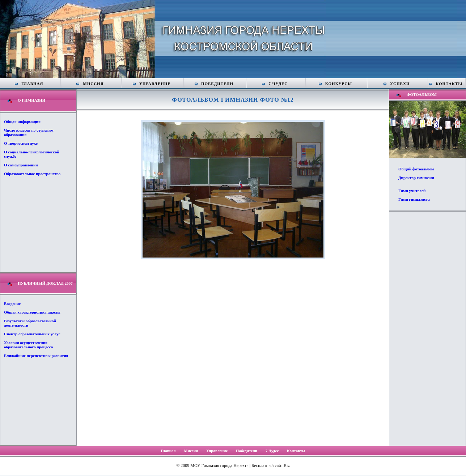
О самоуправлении (21, 165)
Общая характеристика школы (32, 312)
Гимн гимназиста (414, 199)
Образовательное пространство (32, 174)
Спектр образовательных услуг (32, 334)
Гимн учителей (412, 191)
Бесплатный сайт (267, 466)
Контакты (449, 84)
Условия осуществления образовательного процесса (28, 345)
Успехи (400, 84)
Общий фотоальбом (416, 169)
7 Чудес (278, 84)
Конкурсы (339, 84)
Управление (155, 84)
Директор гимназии (416, 178)
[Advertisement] (427, 328)
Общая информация (22, 122)
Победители (217, 84)
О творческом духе (21, 143)
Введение (12, 303)
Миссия (93, 84)
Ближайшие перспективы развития (36, 356)
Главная (32, 84)
